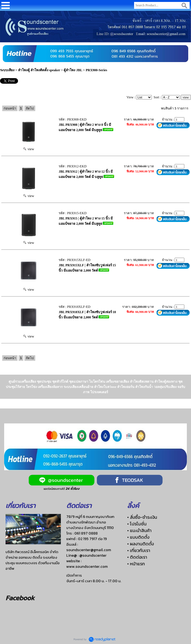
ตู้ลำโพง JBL (73, 70)
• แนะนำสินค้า (139, 530)
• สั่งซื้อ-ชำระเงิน (142, 517)
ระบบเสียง (7, 70)
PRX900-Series (96, 70)
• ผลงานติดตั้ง (140, 544)
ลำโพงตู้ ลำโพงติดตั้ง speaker (39, 70)
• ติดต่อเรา (137, 557)
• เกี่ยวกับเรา (139, 550)
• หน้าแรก (136, 564)
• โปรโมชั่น (137, 524)
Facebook (20, 598)
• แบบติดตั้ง (138, 537)
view (29, 149)
